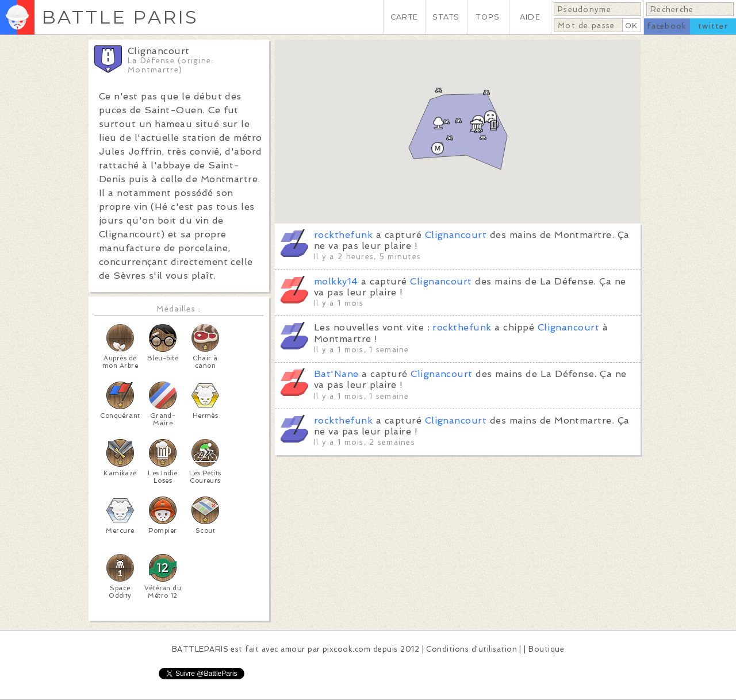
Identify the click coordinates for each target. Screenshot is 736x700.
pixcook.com (346, 649)
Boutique (546, 649)
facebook (667, 26)
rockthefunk (343, 235)
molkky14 (336, 281)
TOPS (488, 17)
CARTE (404, 17)
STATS (446, 17)
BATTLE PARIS (120, 17)
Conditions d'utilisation (471, 649)
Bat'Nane (336, 374)
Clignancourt (456, 235)
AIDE (530, 17)
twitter (713, 26)
